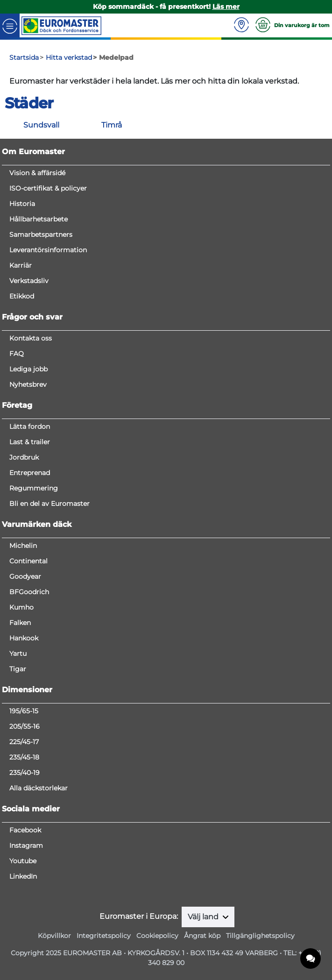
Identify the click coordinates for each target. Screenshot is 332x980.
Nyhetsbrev (28, 384)
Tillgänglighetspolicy (260, 936)
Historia (22, 204)
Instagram (26, 845)
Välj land (204, 917)
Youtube (23, 861)
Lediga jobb (28, 369)
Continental (28, 561)
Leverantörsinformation (48, 250)
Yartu (18, 653)
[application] (311, 959)
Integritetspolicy (104, 936)
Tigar (18, 669)
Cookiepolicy (157, 936)
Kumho (21, 607)
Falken (20, 623)
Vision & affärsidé (37, 173)
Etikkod (22, 296)
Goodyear (25, 576)
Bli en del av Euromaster (49, 504)
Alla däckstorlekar (39, 788)
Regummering (34, 488)
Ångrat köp (202, 936)
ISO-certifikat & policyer (48, 188)
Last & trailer (30, 442)
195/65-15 (24, 711)
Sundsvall (41, 125)
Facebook (25, 830)
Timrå (112, 125)
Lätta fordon (30, 426)
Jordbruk (24, 457)
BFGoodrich (29, 592)
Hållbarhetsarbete (39, 219)
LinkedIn (23, 876)
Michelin (23, 546)
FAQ (17, 354)
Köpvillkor (54, 936)
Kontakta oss (31, 338)
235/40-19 (25, 773)
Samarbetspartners (41, 234)
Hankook (24, 638)
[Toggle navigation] (10, 25)
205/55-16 (25, 726)
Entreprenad (30, 473)
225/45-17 (24, 742)
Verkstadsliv (29, 281)
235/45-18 (24, 757)
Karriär (21, 265)
